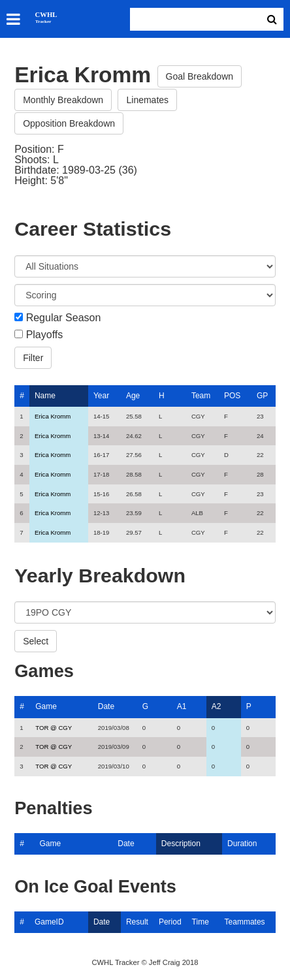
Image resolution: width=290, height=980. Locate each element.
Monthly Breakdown (63, 100)
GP (262, 396)
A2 (217, 706)
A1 (182, 706)
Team (201, 396)
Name (45, 396)
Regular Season (64, 318)
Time (201, 922)
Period (170, 922)
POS (232, 396)
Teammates (245, 922)
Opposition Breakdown (69, 123)
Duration (242, 844)
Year (101, 396)
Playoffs (45, 335)
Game (46, 706)
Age (133, 396)
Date (106, 706)
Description (181, 844)
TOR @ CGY (54, 728)
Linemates (147, 100)
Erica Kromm (53, 416)
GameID (49, 922)
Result (137, 922)
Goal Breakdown (200, 76)
